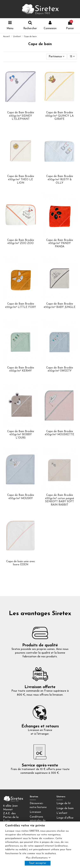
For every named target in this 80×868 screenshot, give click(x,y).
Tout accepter (38, 863)
